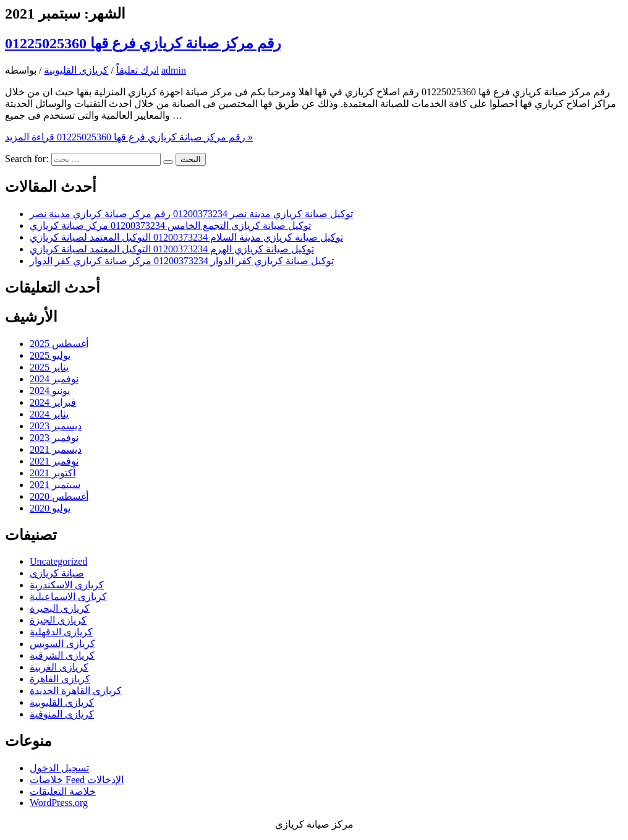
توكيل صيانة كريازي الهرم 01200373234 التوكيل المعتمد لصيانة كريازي (172, 249)
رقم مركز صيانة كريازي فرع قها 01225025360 (143, 43)
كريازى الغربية (59, 667)
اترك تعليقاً (138, 70)
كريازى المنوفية (62, 714)
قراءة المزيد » (129, 137)
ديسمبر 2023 (56, 426)
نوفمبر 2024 (54, 379)
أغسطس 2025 (59, 344)
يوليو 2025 (50, 355)
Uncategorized (58, 561)
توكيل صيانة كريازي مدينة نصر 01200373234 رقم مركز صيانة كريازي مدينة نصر (191, 214)
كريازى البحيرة (60, 608)
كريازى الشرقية (62, 655)
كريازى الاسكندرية (67, 585)
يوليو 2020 (50, 508)
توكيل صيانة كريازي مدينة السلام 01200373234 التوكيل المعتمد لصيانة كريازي (186, 237)
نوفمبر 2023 (54, 438)
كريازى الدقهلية (61, 632)
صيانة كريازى (57, 573)
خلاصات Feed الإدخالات (77, 780)
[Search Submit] (168, 162)
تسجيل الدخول (59, 768)
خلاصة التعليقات (63, 791)
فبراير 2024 (53, 402)
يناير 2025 (49, 367)
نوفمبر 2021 (54, 461)
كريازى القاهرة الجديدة (76, 691)
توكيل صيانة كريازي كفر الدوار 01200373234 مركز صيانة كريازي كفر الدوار (182, 261)
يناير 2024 (49, 414)
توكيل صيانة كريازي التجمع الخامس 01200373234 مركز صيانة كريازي (170, 225)
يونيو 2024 (50, 391)
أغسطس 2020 (59, 496)
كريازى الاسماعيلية (68, 597)
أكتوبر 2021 (53, 473)
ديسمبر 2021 (56, 449)
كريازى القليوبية (76, 70)
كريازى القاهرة (60, 679)
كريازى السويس (62, 644)
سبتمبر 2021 (55, 485)
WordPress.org (59, 803)
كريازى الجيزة (58, 620)
